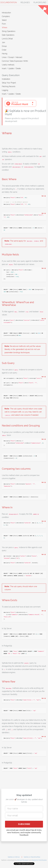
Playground (40, 2)
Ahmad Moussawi (23, 860)
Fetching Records (9, 86)
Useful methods (8, 65)
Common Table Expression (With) (15, 61)
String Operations (9, 31)
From (4, 24)
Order (4, 50)
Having (5, 54)
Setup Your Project (9, 83)
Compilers (6, 16)
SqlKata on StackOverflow (32, 857)
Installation (6, 79)
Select (4, 20)
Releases (25, 2)
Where (5, 28)
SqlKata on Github (14, 857)
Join (3, 42)
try (44, 196)
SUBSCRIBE (24, 824)
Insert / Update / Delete (11, 68)
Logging (5, 90)
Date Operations (8, 35)
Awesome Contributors (39, 860)
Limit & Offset (7, 39)
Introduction (6, 13)
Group (4, 46)
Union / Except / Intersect (12, 57)
